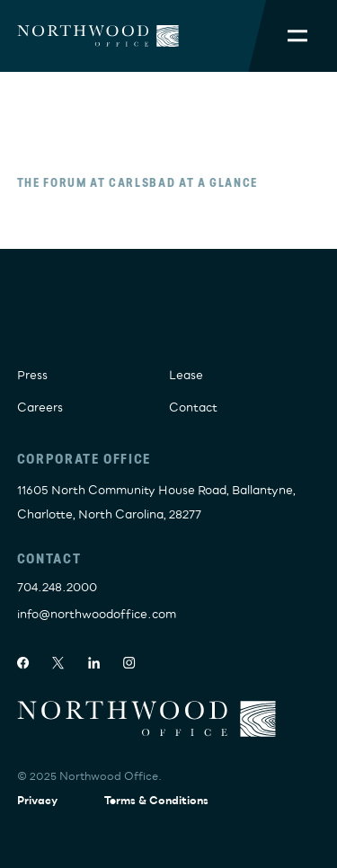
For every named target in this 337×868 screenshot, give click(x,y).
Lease (186, 376)
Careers (40, 408)
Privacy (37, 801)
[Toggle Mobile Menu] (297, 36)
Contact (193, 408)
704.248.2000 (57, 588)
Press (32, 376)
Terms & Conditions (156, 801)
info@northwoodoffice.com (97, 615)
